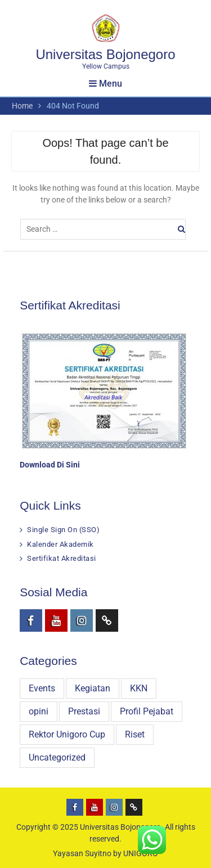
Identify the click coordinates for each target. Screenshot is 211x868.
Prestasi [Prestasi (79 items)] (84, 711)
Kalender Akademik (60, 544)
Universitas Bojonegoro (105, 54)
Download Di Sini (50, 465)
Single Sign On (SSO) (63, 530)
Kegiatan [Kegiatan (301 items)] (93, 688)
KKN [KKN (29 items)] (139, 688)
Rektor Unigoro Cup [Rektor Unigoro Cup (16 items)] (67, 734)
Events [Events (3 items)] (42, 688)
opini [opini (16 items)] (39, 711)
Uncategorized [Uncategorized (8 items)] (57, 757)
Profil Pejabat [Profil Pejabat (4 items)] (147, 711)
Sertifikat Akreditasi (62, 558)
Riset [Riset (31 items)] (135, 734)
